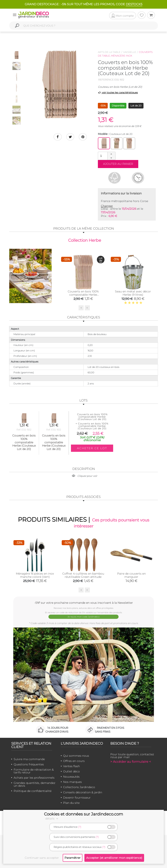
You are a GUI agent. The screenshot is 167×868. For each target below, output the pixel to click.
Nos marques (72, 782)
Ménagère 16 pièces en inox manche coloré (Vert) (35, 575)
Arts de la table (109, 52)
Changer (107, 206)
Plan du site (71, 803)
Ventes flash (71, 766)
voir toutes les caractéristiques (118, 92)
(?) (80, 827)
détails (52, 818)
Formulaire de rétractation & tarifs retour (34, 771)
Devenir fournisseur (77, 798)
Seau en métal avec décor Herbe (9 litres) (133, 293)
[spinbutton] (106, 156)
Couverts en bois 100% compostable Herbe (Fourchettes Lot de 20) (83, 295)
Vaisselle (130, 52)
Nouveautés (71, 777)
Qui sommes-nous (76, 756)
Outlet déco (71, 771)
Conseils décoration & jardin (83, 792)
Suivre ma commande (29, 759)
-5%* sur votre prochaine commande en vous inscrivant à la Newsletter (84, 603)
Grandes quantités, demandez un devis (34, 784)
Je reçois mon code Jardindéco (83, 617)
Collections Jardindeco (79, 787)
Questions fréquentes (29, 764)
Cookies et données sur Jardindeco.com (83, 814)
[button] (111, 154)
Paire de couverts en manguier (131, 575)
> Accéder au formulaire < (131, 762)
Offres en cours (74, 761)
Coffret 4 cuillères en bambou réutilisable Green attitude (83, 575)
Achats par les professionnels (34, 778)
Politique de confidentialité (33, 791)
